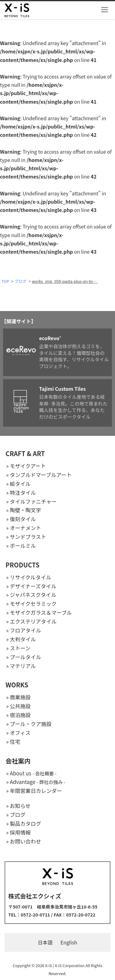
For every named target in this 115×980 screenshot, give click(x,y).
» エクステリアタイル (31, 621)
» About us (31, 773)
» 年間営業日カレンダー (34, 791)
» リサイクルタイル (29, 577)
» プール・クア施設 (29, 724)
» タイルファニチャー (31, 501)
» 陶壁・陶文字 (24, 510)
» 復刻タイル (21, 519)
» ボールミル (21, 546)
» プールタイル (24, 657)
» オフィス (18, 733)
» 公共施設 (18, 706)
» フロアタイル (24, 630)
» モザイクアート (26, 466)
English (69, 942)
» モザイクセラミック (31, 603)
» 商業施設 (18, 697)
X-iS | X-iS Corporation (65, 965)
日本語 (45, 942)
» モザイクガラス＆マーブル (39, 612)
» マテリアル (21, 666)
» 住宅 (13, 742)
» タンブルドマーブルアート (39, 475)
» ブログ (16, 815)
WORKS (17, 685)
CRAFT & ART (25, 453)
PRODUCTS (23, 565)
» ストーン (18, 648)
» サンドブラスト (26, 537)
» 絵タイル (18, 484)
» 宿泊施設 (18, 715)
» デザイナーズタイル (31, 586)
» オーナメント (24, 528)
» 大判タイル (21, 639)
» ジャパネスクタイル (31, 595)
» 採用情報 (18, 832)
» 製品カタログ (24, 823)
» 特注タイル (21, 492)
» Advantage (36, 782)
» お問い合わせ (24, 841)
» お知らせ (18, 806)
